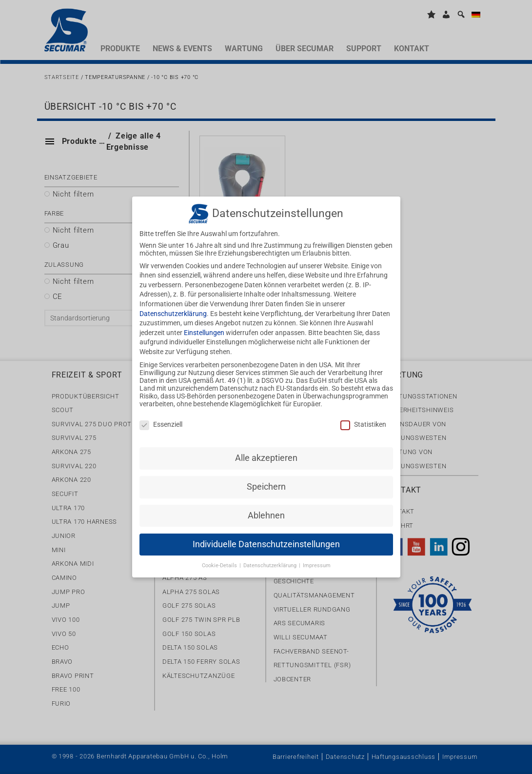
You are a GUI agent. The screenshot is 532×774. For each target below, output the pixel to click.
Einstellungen (204, 326)
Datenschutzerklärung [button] (271, 559)
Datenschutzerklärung (173, 307)
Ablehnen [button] (266, 509)
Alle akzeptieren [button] (266, 452)
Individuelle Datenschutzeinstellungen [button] (266, 538)
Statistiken (363, 418)
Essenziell (161, 418)
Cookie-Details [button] (220, 559)
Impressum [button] (317, 559)
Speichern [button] (266, 480)
